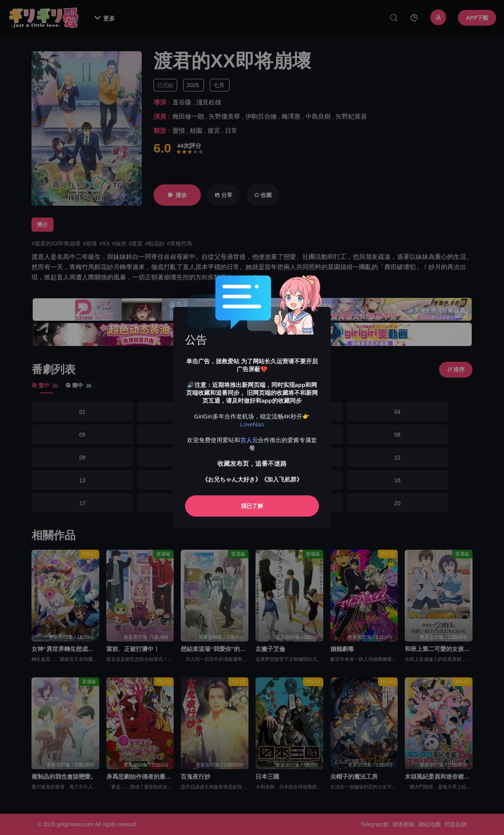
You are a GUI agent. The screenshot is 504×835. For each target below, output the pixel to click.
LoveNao (252, 424)
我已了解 (252, 506)
